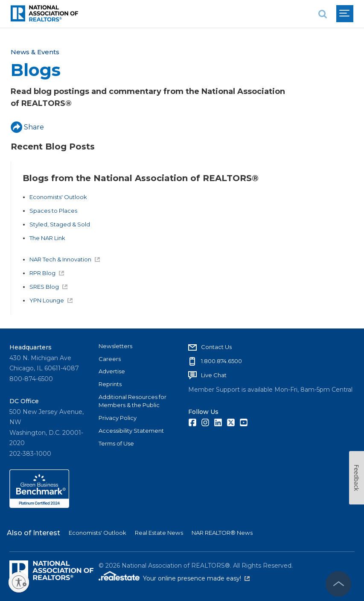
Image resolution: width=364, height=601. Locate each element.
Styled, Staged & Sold (60, 224)
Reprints (110, 384)
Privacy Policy (118, 418)
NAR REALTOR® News (222, 533)
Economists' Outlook (58, 197)
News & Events (35, 52)
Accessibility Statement (131, 431)
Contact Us (216, 347)
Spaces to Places (53, 211)
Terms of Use (116, 443)
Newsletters (115, 346)
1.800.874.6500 (221, 361)
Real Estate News (159, 533)
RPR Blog (47, 273)
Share (27, 127)
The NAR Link (47, 238)
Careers (110, 359)
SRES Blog (48, 287)
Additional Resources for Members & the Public (132, 401)
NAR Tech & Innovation (65, 259)
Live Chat (214, 375)
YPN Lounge (51, 300)
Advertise (112, 371)
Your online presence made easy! (196, 578)
